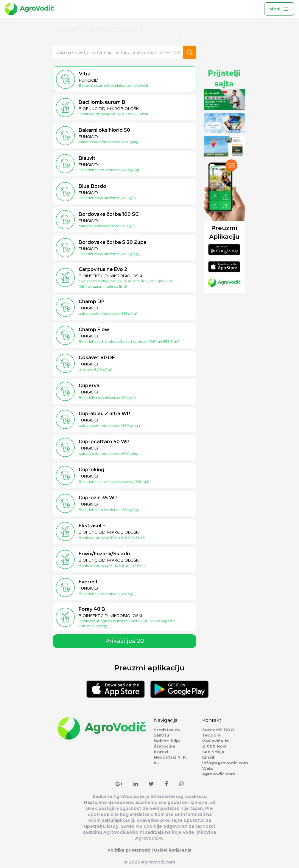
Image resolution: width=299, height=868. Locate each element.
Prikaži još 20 (125, 641)
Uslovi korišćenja (173, 850)
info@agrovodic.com (225, 763)
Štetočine (165, 746)
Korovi (161, 752)
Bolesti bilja (167, 741)
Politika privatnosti (129, 850)
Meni (279, 9)
